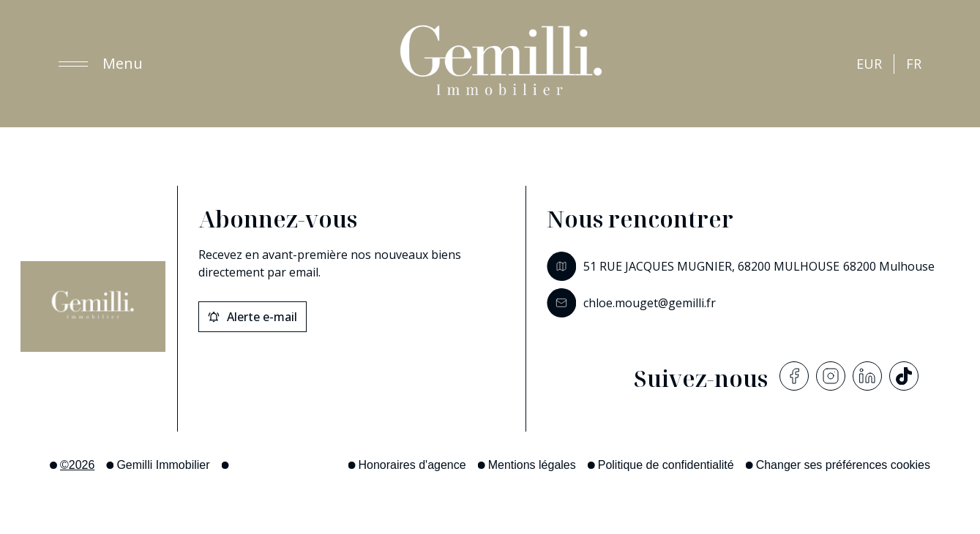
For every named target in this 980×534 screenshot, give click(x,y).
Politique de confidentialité (666, 465)
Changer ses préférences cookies (843, 465)
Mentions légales (532, 465)
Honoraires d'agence (412, 465)
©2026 (77, 465)
